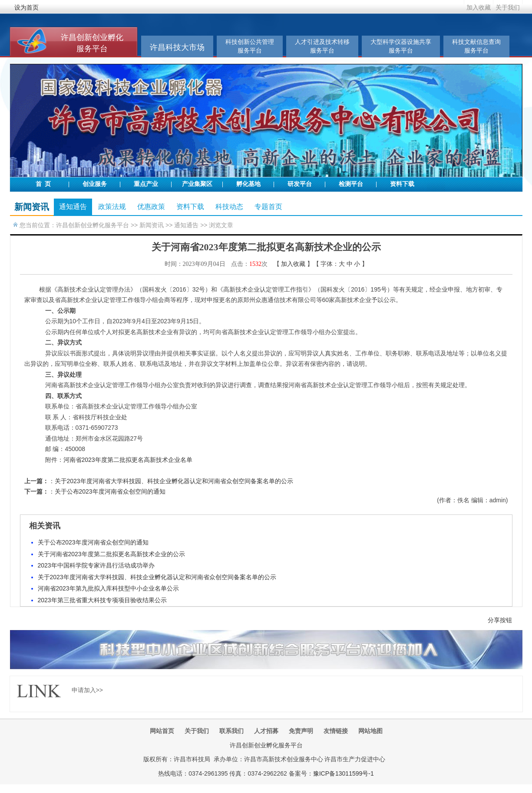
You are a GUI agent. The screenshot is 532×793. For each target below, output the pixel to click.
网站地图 (370, 731)
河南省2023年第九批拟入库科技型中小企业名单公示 (108, 588)
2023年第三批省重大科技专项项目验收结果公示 (102, 600)
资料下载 (402, 184)
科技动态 (229, 207)
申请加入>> (87, 690)
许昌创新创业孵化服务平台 (93, 225)
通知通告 (73, 207)
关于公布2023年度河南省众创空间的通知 (110, 491)
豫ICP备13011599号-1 (344, 773)
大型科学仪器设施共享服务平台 (401, 46)
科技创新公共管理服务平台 (250, 46)
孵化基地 (248, 184)
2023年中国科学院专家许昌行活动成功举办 (96, 565)
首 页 (43, 184)
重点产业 (146, 184)
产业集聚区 (197, 184)
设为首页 (26, 7)
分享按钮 (500, 620)
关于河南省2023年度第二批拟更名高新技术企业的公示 (111, 554)
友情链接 (336, 731)
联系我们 (231, 731)
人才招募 (266, 731)
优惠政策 (151, 207)
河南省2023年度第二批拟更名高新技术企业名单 (128, 460)
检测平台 (351, 184)
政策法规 (112, 207)
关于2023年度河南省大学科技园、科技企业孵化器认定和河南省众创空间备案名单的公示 (174, 481)
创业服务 (95, 184)
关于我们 (508, 7)
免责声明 (301, 731)
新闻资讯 (152, 225)
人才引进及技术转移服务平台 (322, 46)
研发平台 (300, 184)
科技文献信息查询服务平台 (476, 46)
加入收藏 (479, 7)
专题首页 (268, 207)
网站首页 (162, 731)
